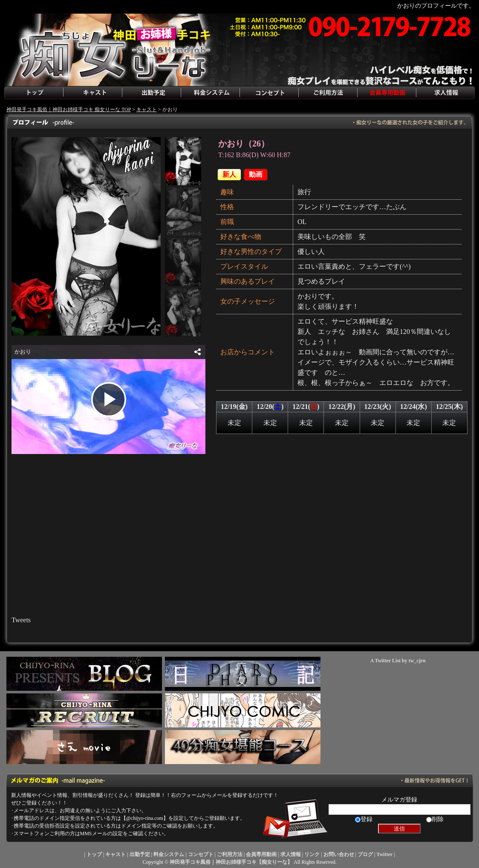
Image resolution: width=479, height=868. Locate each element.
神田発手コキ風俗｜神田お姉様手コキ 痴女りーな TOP (69, 109)
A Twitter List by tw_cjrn (398, 661)
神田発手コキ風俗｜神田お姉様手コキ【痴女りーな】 (231, 862)
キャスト (92, 93)
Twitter (384, 854)
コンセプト (269, 93)
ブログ (365, 854)
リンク (312, 854)
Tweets (21, 620)
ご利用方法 (328, 93)
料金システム (210, 93)
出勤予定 (151, 93)
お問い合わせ (339, 854)
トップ (34, 93)
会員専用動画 (387, 93)
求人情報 (445, 93)
